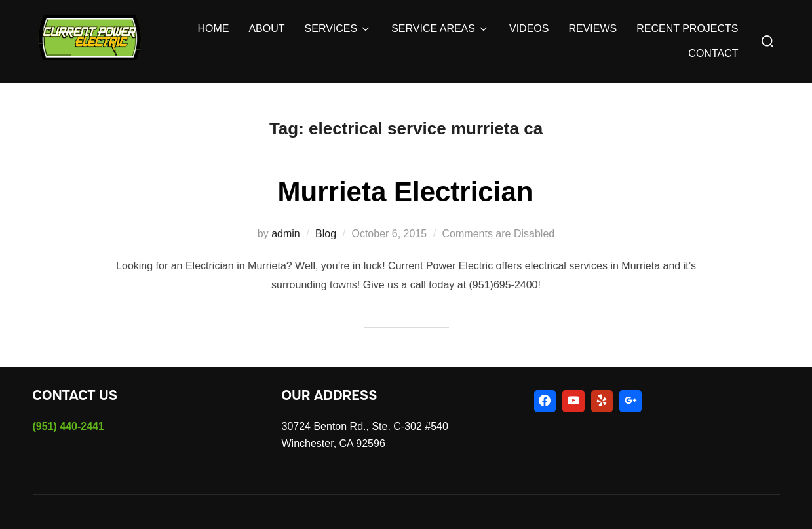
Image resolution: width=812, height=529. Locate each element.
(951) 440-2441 (68, 426)
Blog (326, 234)
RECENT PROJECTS (687, 29)
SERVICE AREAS (440, 29)
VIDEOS (529, 29)
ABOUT (266, 29)
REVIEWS (592, 29)
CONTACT (713, 53)
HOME (213, 29)
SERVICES (338, 29)
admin (286, 234)
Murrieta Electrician (406, 192)
